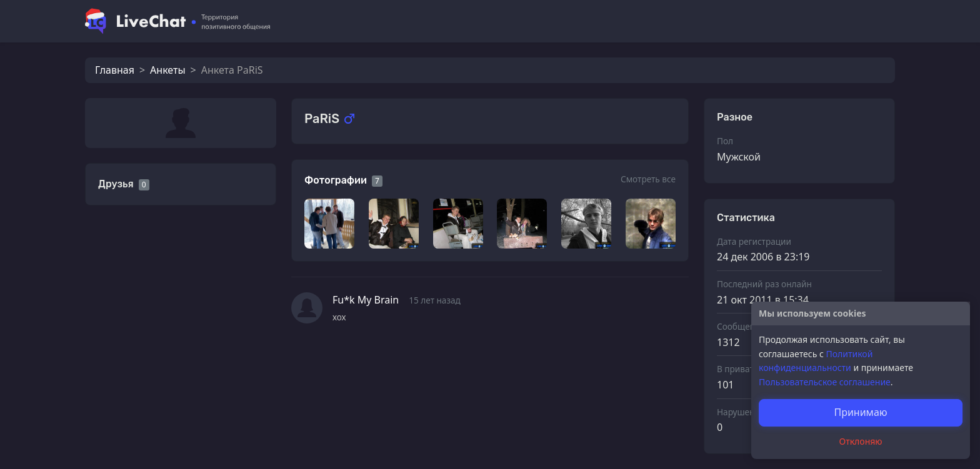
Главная (115, 70)
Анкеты (167, 70)
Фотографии (336, 180)
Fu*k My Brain (366, 300)
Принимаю (860, 412)
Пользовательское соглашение (825, 382)
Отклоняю (861, 441)
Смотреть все (648, 179)
